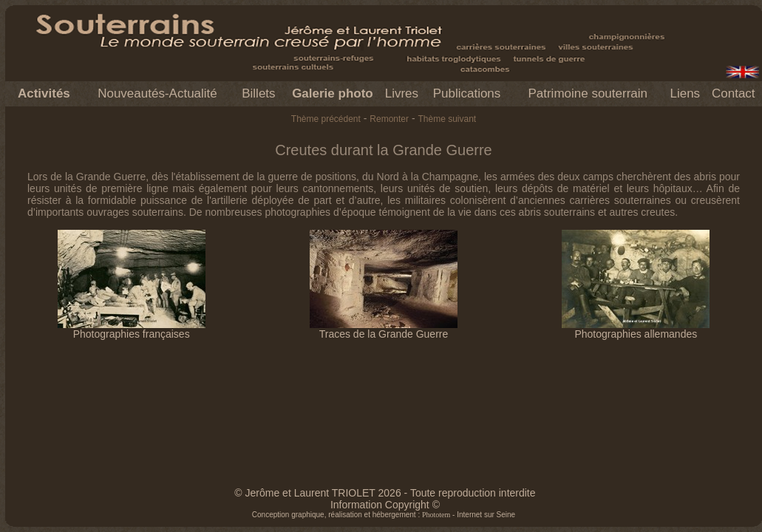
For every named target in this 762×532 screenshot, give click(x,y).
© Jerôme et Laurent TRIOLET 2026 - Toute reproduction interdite (385, 493)
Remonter (389, 119)
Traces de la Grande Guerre (384, 329)
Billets (258, 93)
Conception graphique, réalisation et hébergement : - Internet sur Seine (384, 515)
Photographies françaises (132, 329)
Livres (402, 93)
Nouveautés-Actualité (157, 93)
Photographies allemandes (636, 329)
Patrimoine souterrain (588, 93)
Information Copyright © (385, 505)
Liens (685, 93)
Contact (734, 93)
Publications (467, 93)
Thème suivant (447, 119)
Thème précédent (326, 119)
